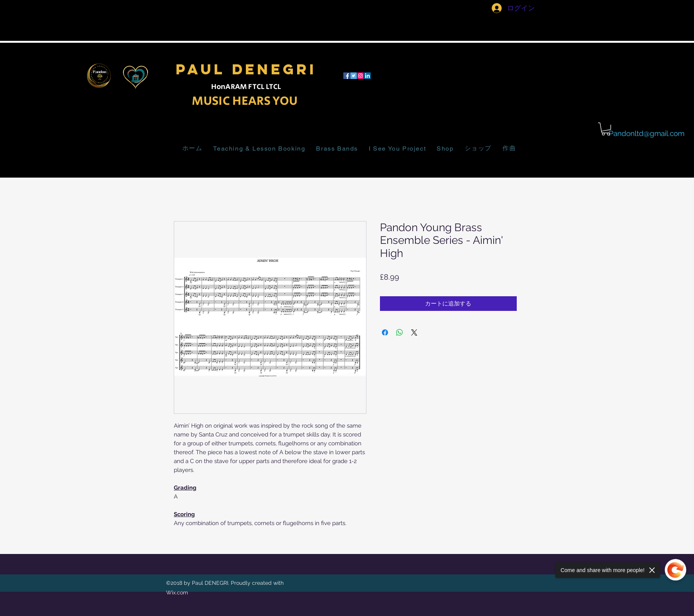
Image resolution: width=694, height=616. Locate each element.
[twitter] (354, 76)
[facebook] (347, 76)
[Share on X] (414, 332)
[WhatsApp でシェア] (400, 332)
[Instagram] (360, 76)
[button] (606, 129)
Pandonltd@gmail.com (647, 133)
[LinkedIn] (367, 76)
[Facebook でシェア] (385, 332)
